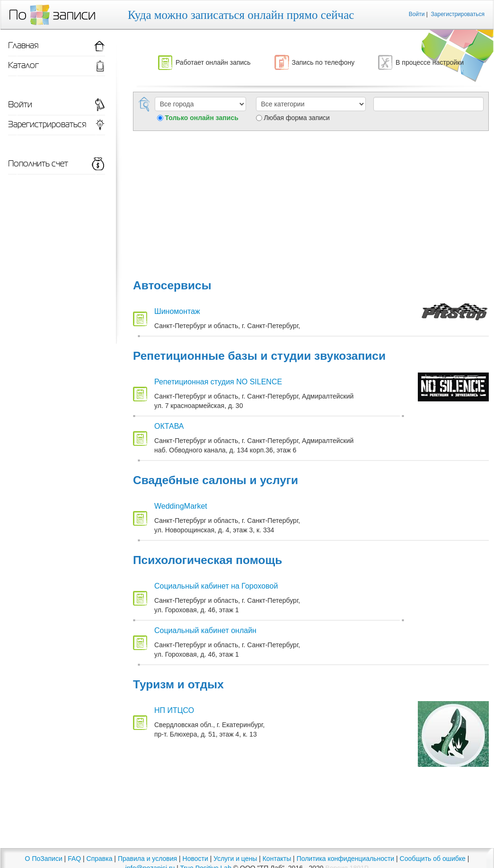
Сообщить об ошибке (433, 859)
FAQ (74, 859)
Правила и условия (147, 859)
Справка (100, 859)
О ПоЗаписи (44, 859)
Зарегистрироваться (458, 14)
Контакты (277, 859)
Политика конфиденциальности (346, 859)
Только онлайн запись (202, 118)
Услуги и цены (235, 859)
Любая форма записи (296, 118)
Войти (417, 14)
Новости (195, 859)
